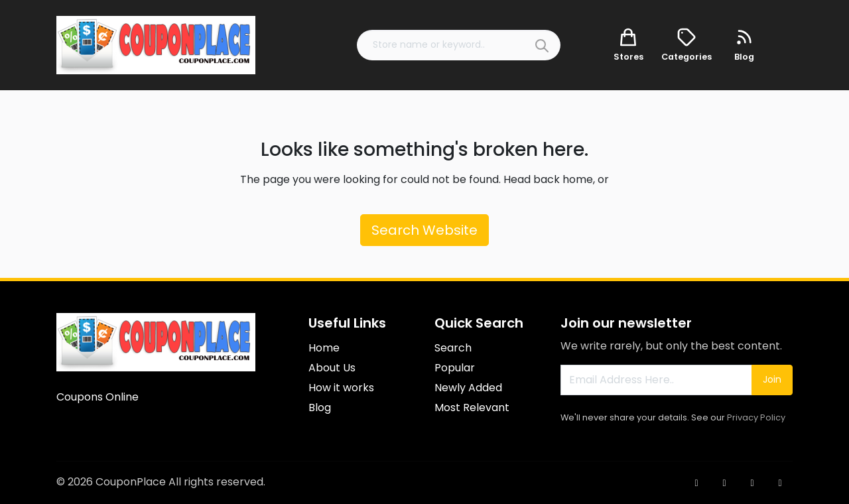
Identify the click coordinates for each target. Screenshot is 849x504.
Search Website (424, 230)
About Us (332, 368)
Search (453, 348)
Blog (320, 408)
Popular (455, 368)
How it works (341, 388)
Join (772, 379)
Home (324, 348)
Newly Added (468, 388)
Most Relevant (472, 408)
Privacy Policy (756, 417)
